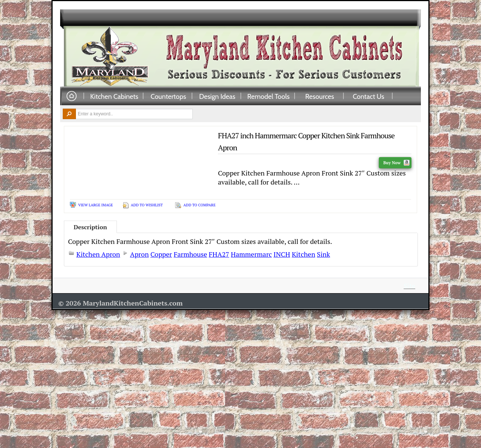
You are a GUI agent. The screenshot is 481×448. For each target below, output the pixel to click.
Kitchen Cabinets (114, 96)
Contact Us (369, 96)
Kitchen (303, 254)
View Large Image (96, 205)
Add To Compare (200, 205)
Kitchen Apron (98, 254)
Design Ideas (217, 96)
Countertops (168, 96)
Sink (323, 254)
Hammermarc (251, 254)
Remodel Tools (268, 96)
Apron (139, 254)
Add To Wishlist (147, 205)
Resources (320, 96)
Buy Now (396, 163)
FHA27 (219, 254)
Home (71, 96)
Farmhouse (190, 254)
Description (90, 227)
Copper (161, 254)
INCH (282, 254)
